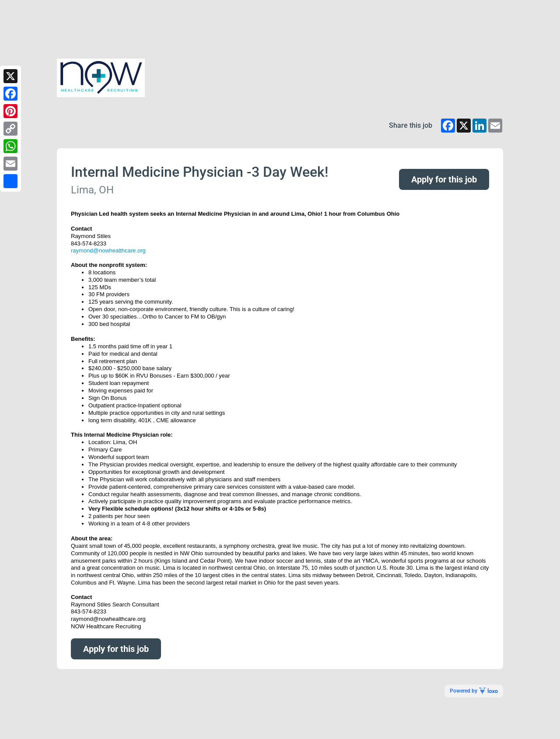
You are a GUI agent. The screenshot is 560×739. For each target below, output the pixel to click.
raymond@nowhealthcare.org (108, 250)
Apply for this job (444, 179)
